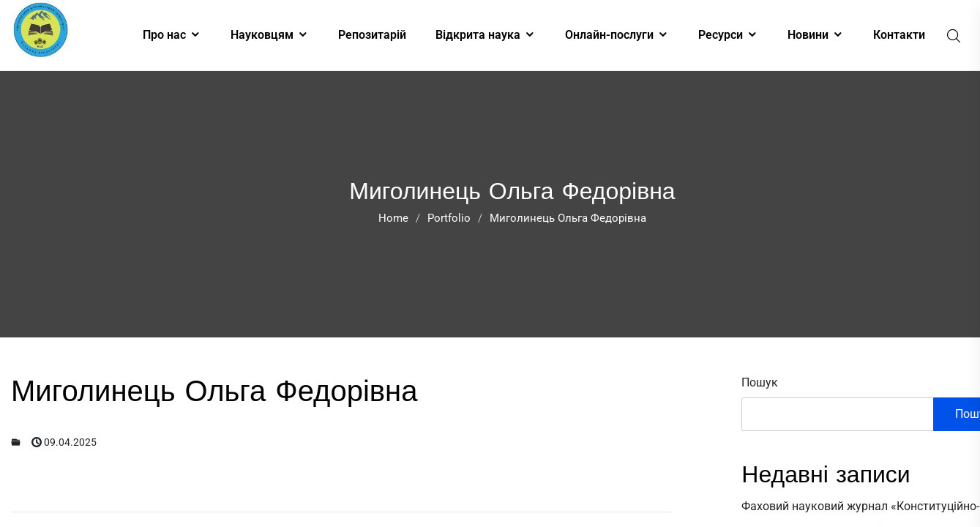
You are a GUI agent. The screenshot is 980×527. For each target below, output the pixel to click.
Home (393, 218)
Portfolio (449, 218)
